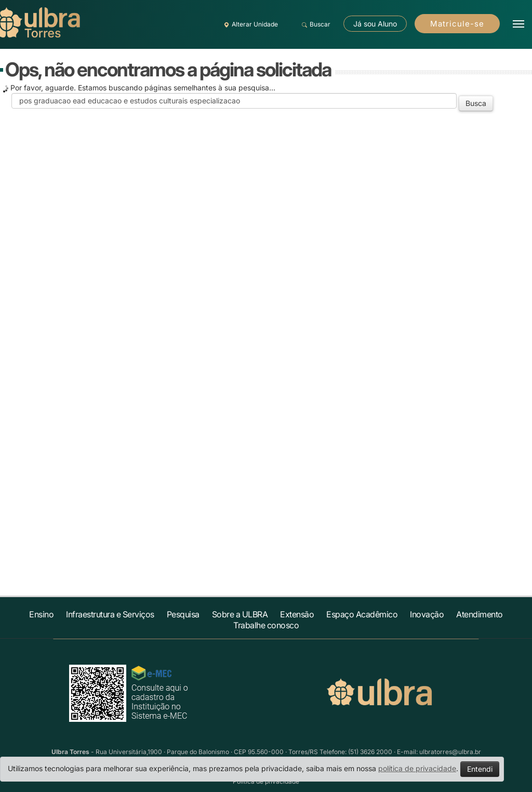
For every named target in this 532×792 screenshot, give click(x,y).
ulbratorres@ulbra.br (450, 752)
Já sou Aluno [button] (375, 24)
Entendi (480, 769)
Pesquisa (183, 614)
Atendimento (480, 614)
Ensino (41, 614)
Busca (476, 103)
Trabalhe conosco (266, 625)
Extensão (297, 614)
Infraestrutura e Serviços (110, 614)
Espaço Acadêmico (362, 614)
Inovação (427, 614)
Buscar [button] (315, 24)
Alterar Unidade (249, 24)
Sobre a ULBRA (240, 614)
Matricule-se (457, 24)
